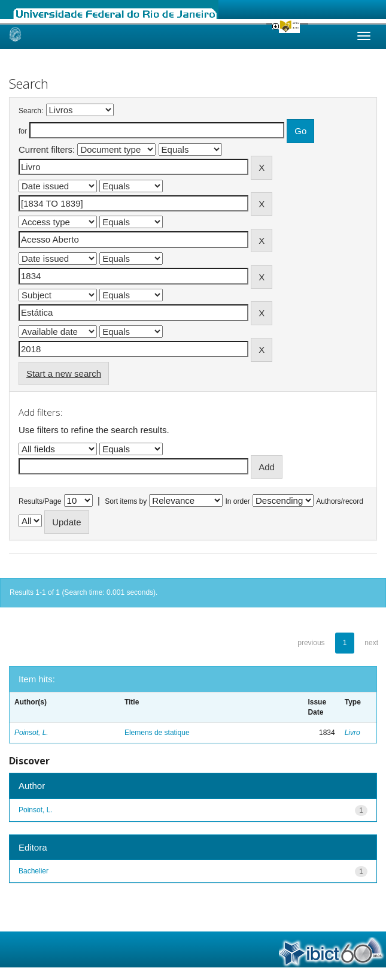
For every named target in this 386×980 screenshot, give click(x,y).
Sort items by (126, 501)
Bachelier (34, 871)
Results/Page (40, 501)
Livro (352, 733)
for (23, 131)
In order (238, 501)
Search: (31, 111)
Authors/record (340, 501)
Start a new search (64, 373)
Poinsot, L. (31, 733)
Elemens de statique (157, 733)
